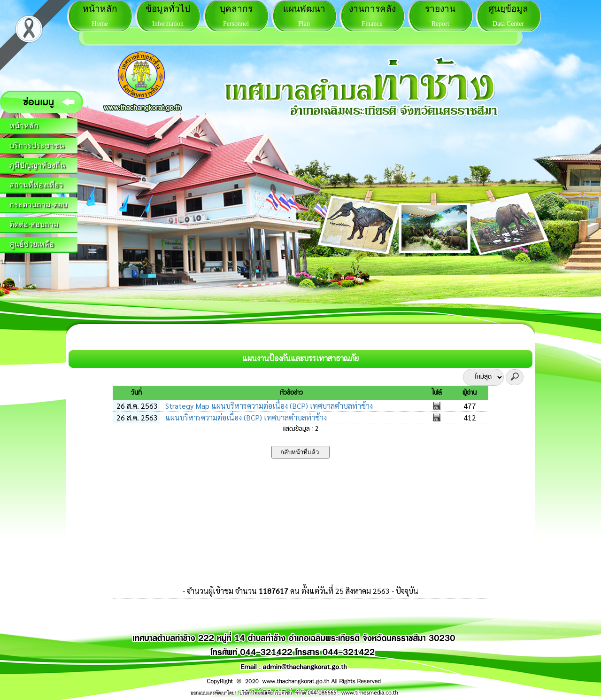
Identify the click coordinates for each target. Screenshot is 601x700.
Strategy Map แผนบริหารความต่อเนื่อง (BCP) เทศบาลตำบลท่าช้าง (268, 406)
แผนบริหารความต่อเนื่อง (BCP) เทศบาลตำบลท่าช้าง (245, 417)
